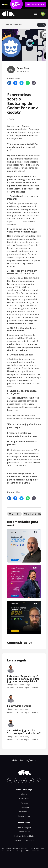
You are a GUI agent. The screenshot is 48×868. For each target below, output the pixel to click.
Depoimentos (24, 816)
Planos (24, 794)
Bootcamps (24, 799)
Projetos (24, 803)
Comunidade (24, 807)
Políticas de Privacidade (24, 836)
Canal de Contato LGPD (24, 840)
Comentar (37, 514)
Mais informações (24, 760)
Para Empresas (24, 812)
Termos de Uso (24, 832)
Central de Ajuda (24, 827)
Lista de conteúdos (12, 25)
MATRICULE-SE (36, 5)
